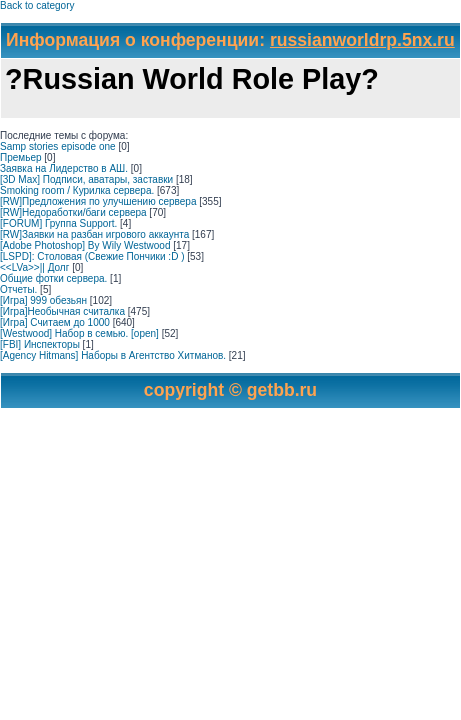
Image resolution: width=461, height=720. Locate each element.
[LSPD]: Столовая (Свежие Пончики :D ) (92, 256)
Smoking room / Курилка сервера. (77, 190)
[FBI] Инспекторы (40, 344)
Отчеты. (18, 289)
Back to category (37, 5)
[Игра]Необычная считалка (62, 311)
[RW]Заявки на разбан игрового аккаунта (94, 234)
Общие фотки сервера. (53, 278)
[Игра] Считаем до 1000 (55, 322)
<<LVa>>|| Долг (34, 267)
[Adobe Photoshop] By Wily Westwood (85, 245)
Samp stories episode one (58, 146)
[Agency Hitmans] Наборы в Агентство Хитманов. (113, 355)
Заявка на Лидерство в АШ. (64, 168)
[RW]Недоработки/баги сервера (73, 212)
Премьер (21, 157)
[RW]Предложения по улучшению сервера (98, 201)
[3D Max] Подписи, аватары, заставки (86, 179)
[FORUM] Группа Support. (58, 223)
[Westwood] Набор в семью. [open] (79, 333)
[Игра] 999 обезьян (43, 300)
